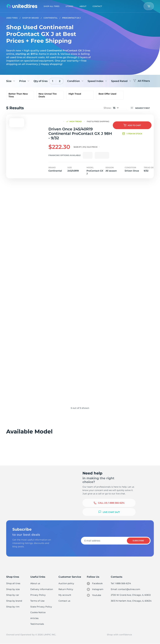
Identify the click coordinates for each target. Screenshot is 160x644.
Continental (51, 18)
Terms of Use (37, 601)
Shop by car (13, 595)
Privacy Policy (38, 595)
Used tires (12, 18)
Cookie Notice (38, 612)
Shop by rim (13, 607)
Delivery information (42, 589)
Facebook (95, 584)
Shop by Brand (31, 18)
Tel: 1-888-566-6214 (121, 583)
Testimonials (37, 624)
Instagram (95, 589)
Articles (35, 618)
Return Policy (66, 589)
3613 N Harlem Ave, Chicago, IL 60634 (131, 601)
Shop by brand (14, 601)
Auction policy (66, 583)
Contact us (64, 601)
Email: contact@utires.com (126, 589)
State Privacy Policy (41, 607)
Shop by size (13, 589)
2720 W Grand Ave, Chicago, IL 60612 (131, 595)
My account (65, 595)
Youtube (94, 595)
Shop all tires (13, 583)
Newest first (140, 108)
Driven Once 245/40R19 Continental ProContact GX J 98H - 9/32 (80, 134)
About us (35, 583)
